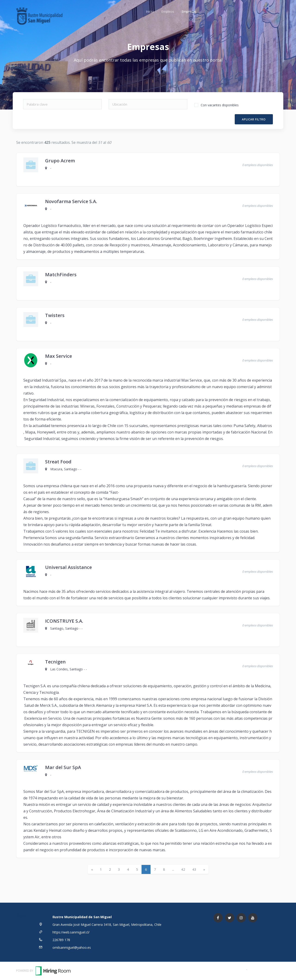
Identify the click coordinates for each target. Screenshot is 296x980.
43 (194, 869)
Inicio (150, 11)
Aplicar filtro (254, 119)
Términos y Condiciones (227, 969)
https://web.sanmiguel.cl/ (71, 932)
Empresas (189, 11)
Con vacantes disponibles (220, 105)
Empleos (168, 11)
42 (183, 869)
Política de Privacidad (264, 969)
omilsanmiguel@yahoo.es (72, 947)
